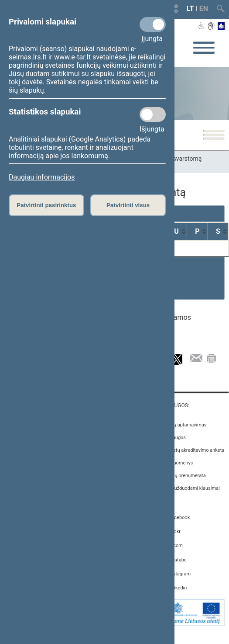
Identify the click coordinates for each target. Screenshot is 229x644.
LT (190, 9)
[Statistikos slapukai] (153, 114)
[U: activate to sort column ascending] (177, 231)
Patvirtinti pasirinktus (46, 205)
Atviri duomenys (176, 463)
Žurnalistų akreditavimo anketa (191, 450)
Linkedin (178, 588)
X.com (176, 545)
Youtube (178, 560)
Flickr (175, 531)
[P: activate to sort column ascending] (198, 231)
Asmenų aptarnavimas (182, 425)
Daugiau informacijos (42, 177)
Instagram (180, 574)
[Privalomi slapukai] (153, 24)
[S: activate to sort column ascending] (218, 231)
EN (204, 9)
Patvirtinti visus (128, 205)
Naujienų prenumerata (182, 476)
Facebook (179, 518)
